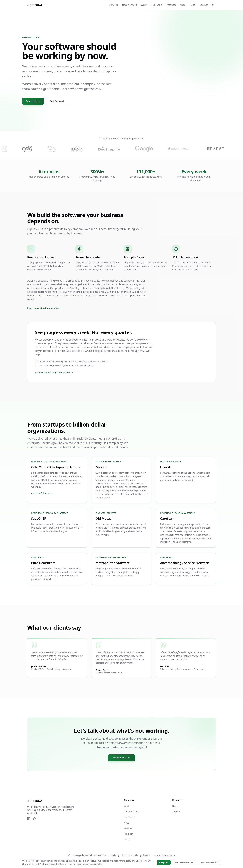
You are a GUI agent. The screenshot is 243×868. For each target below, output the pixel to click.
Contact (204, 5)
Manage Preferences (184, 862)
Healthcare (156, 5)
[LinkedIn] (29, 819)
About (183, 5)
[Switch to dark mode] (213, 5)
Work (144, 5)
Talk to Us (33, 101)
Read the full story (42, 493)
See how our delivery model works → (54, 372)
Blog (193, 5)
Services (114, 5)
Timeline (177, 812)
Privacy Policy (119, 855)
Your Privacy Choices (139, 855)
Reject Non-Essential (209, 862)
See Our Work (57, 101)
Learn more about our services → (44, 308)
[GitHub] (34, 819)
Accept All (164, 862)
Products (171, 5)
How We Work (129, 5)
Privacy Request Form (164, 855)
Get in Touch (122, 758)
